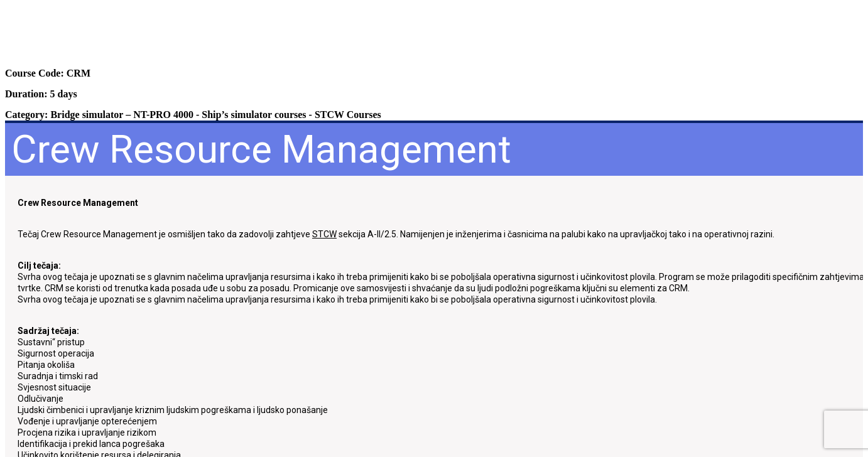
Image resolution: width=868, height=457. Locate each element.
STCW (324, 234)
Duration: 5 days (41, 94)
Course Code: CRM (48, 73)
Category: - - (193, 115)
